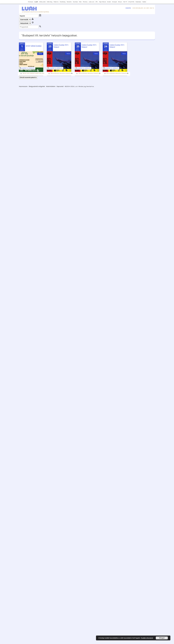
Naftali (144, 2)
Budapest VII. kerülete (28, 68)
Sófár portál (42, 2)
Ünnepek (114, 2)
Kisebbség (63, 2)
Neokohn (69, 2)
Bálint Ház (26, 73)
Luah (76, 86)
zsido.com (91, 2)
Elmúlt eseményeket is (28, 77)
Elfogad (162, 638)
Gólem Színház (55, 73)
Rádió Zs (56, 2)
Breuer (120, 2)
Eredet (109, 2)
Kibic (80, 2)
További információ (147, 638)
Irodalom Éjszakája (65, 73)
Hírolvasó (31, 2)
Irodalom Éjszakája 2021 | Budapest (61, 46)
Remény (85, 2)
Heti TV (125, 2)
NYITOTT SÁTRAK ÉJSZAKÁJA (34, 46)
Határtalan (138, 2)
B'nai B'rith (131, 2)
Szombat (75, 2)
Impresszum (23, 86)
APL (97, 2)
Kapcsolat (60, 86)
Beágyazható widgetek (37, 86)
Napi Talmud (102, 2)
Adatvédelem (51, 86)
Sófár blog (50, 2)
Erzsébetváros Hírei (36, 73)
